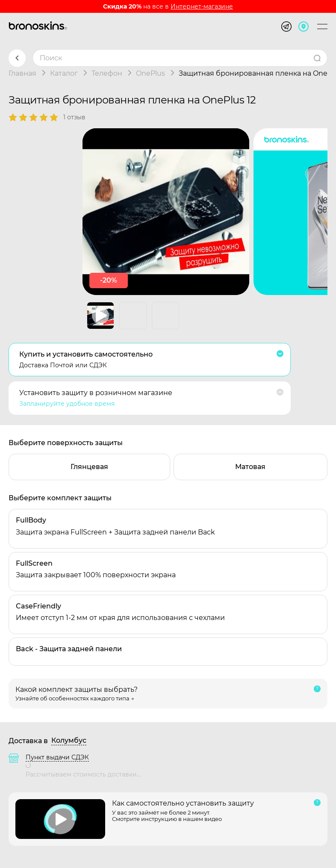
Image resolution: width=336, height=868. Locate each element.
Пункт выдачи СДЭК (57, 757)
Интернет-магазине (202, 6)
